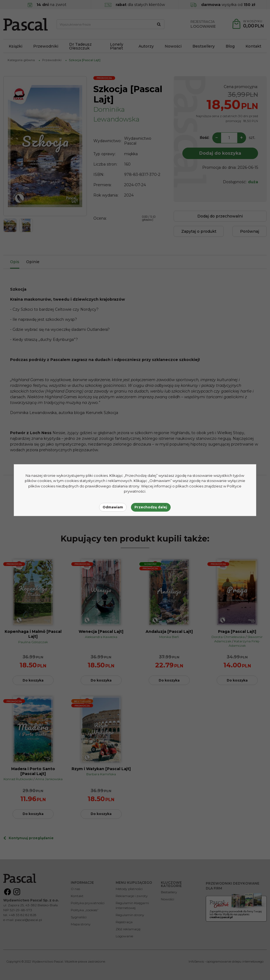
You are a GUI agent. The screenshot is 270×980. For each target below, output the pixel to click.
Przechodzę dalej (151, 507)
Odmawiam (113, 507)
